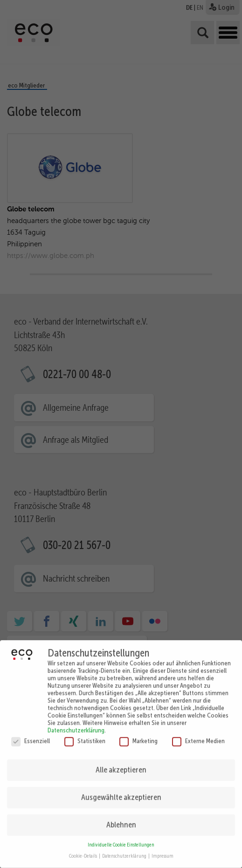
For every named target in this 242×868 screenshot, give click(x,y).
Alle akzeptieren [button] (121, 763)
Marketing (138, 734)
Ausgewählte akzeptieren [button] (121, 791)
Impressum (162, 850)
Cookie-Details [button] (83, 850)
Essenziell (31, 734)
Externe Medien (198, 734)
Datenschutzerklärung (76, 723)
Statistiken (85, 734)
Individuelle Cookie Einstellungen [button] (121, 838)
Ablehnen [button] (121, 818)
